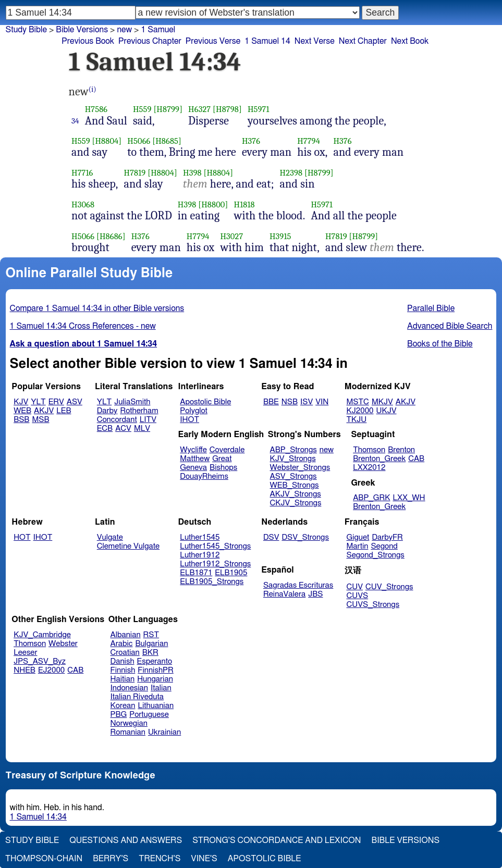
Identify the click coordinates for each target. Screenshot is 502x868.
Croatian (125, 653)
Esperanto (155, 661)
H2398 (291, 173)
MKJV (382, 402)
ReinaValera (284, 594)
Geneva (193, 468)
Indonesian (130, 688)
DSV (271, 537)
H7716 (82, 173)
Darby (107, 411)
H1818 (244, 204)
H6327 (199, 109)
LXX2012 (369, 468)
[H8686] (111, 236)
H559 (142, 109)
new (327, 450)
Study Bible (26, 30)
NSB (290, 402)
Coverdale (227, 450)
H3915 (280, 236)
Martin (358, 546)
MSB (40, 420)
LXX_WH (409, 498)
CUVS (358, 596)
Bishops (223, 468)
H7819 (135, 173)
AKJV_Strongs (296, 494)
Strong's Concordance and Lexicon (277, 840)
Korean (123, 706)
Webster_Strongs (300, 468)
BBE (271, 402)
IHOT (189, 420)
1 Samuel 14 (267, 41)
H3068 (83, 204)
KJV (21, 402)
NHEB (25, 670)
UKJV (387, 411)
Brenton (401, 450)
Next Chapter (363, 41)
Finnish (123, 670)
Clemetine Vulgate (128, 546)
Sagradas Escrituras (298, 585)
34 (75, 121)
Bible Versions (82, 30)
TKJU (357, 420)
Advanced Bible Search (450, 326)
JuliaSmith (132, 402)
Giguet (358, 537)
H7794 (309, 141)
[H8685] (167, 141)
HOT (22, 537)
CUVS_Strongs (373, 605)
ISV (307, 402)
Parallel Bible (431, 308)
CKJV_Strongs (296, 503)
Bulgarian (151, 644)
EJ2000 (51, 670)
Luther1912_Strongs (215, 564)
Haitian (123, 679)
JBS (315, 594)
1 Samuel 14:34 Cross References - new (83, 326)
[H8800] (213, 204)
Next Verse (315, 41)
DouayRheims (204, 476)
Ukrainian (164, 732)
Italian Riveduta (137, 697)
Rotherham (139, 411)
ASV (75, 402)
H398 (192, 173)
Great (222, 459)
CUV (355, 587)
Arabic (122, 644)
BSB (21, 420)
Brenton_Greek (379, 459)
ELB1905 (231, 573)
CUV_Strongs (389, 587)
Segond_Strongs (376, 555)
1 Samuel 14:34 (38, 817)
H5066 (139, 141)
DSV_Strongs (305, 537)
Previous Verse (213, 41)
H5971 (259, 109)
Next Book (410, 41)
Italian (161, 688)
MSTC (358, 402)
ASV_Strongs (293, 476)
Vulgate (110, 537)
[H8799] (168, 109)
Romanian (128, 732)
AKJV (44, 411)
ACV (123, 429)
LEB (64, 411)
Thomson (369, 450)
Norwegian (129, 723)
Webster (63, 644)
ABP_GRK (371, 498)
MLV (142, 429)
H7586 (96, 109)
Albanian (126, 635)
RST (151, 635)
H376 (251, 141)
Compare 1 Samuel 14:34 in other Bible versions (97, 308)
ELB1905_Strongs (212, 582)
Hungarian (155, 679)
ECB (105, 429)
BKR (150, 653)
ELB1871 (196, 573)
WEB (22, 411)
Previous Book (88, 41)
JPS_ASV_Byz (40, 661)
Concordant (117, 420)
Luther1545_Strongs (215, 546)
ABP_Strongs (293, 450)
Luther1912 (200, 555)
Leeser (25, 653)
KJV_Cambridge (42, 635)
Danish (123, 661)
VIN (322, 402)
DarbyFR (387, 537)
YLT (38, 402)
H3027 (231, 236)
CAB (416, 459)
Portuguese (149, 715)
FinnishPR (156, 670)
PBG (119, 715)
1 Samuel (158, 30)
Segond (384, 546)
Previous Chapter (150, 41)
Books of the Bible (440, 344)
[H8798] (227, 109)
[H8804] (107, 141)
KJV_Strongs (293, 459)
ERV (56, 402)
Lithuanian (156, 706)
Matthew (195, 459)
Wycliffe (193, 450)
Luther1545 (200, 537)
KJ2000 (360, 411)
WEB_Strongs (295, 485)
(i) (93, 89)
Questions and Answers (126, 840)
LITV (148, 420)
